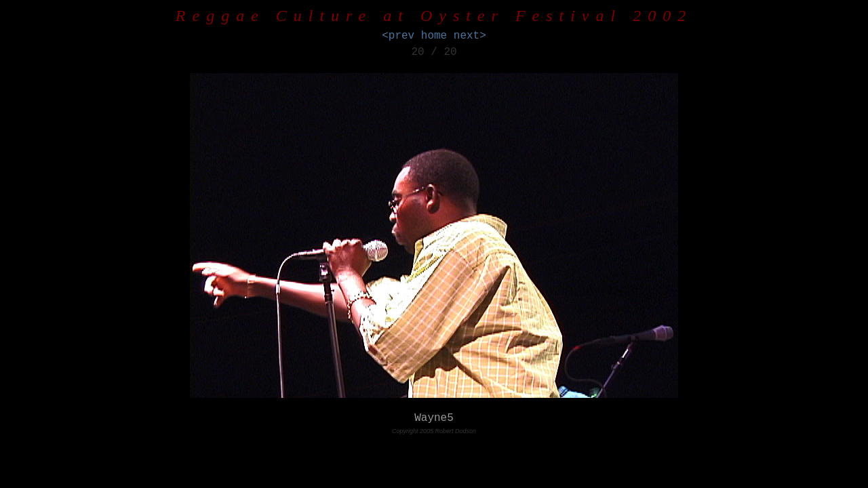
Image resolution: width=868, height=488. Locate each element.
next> (470, 36)
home (434, 36)
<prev (398, 36)
